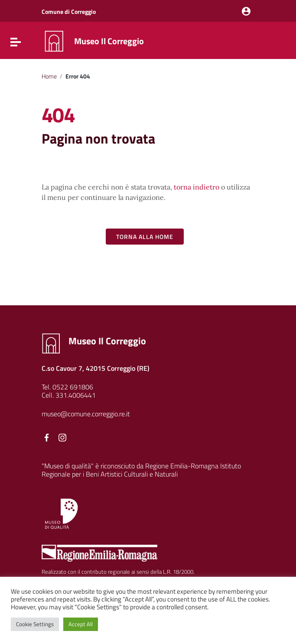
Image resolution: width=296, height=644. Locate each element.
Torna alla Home (145, 237)
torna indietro (197, 187)
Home (49, 76)
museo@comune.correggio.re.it (86, 414)
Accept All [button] (81, 624)
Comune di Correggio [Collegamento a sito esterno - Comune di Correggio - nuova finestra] (69, 11)
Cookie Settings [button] (35, 624)
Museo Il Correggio (109, 41)
